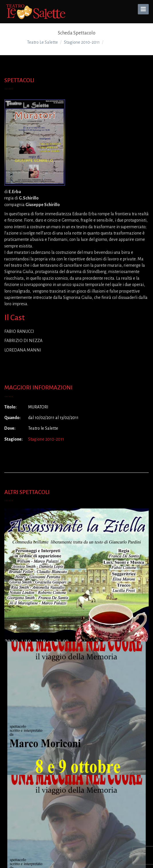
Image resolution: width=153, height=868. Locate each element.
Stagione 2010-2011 (46, 439)
